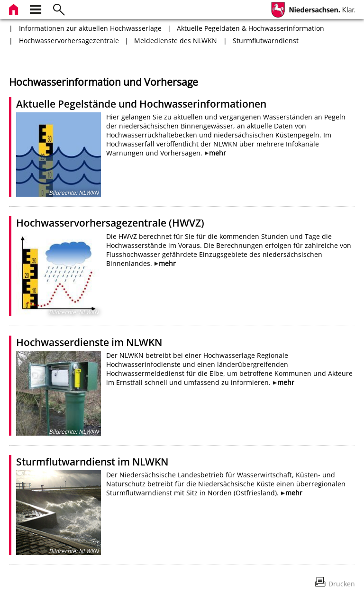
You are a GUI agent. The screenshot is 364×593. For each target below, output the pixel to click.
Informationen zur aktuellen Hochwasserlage (90, 28)
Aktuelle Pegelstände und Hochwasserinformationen (141, 104)
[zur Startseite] (15, 8)
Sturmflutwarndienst (266, 41)
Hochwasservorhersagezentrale (69, 41)
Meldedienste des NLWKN (176, 41)
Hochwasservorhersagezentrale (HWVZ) (110, 223)
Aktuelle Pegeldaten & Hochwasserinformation (250, 28)
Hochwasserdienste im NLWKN (89, 342)
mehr (218, 153)
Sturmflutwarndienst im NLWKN (92, 462)
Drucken (342, 584)
